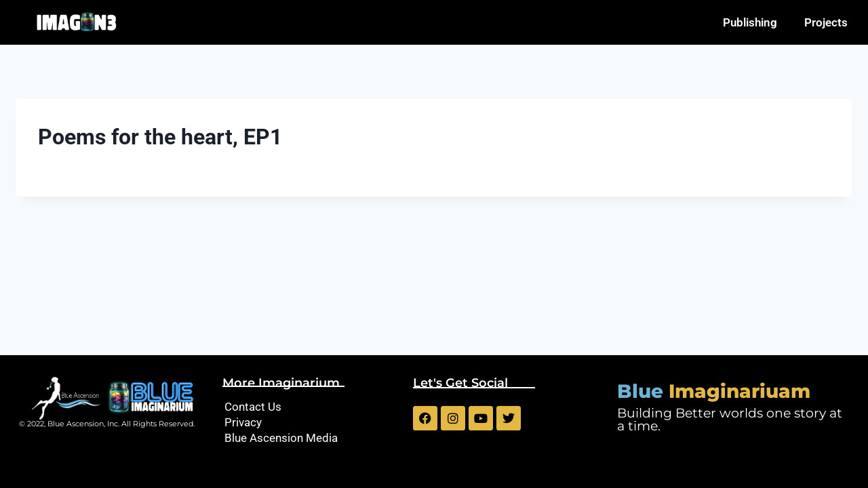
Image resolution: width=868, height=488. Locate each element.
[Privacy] (311, 423)
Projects (826, 22)
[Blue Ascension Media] (311, 438)
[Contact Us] (311, 407)
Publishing (750, 22)
